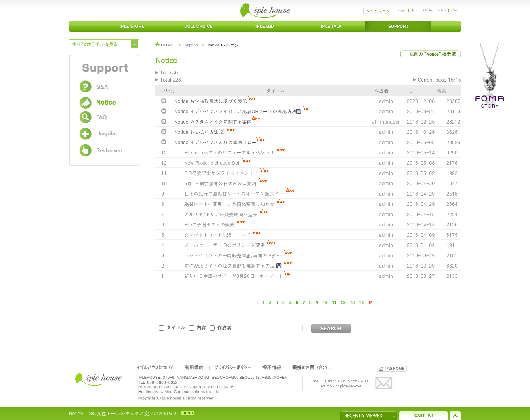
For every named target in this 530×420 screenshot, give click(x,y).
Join (415, 10)
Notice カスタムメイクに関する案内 (213, 121)
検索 (442, 90)
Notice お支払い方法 (196, 132)
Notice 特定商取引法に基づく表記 (211, 101)
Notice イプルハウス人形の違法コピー (215, 142)
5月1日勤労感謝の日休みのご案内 (220, 183)
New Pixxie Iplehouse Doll (212, 162)
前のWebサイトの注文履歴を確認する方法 (230, 265)
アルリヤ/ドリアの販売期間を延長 (221, 214)
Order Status (435, 10)
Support (192, 45)
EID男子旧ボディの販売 (209, 224)
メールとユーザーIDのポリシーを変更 (225, 245)
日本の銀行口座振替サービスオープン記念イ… (234, 193)
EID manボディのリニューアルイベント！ (229, 152)
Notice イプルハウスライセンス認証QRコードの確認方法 (235, 111)
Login (401, 10)
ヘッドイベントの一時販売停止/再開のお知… (233, 255)
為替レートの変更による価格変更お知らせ (229, 204)
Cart (455, 10)
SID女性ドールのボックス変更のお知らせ (133, 413)
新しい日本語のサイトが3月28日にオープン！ (234, 276)
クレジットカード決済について (217, 235)
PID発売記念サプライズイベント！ (221, 173)
